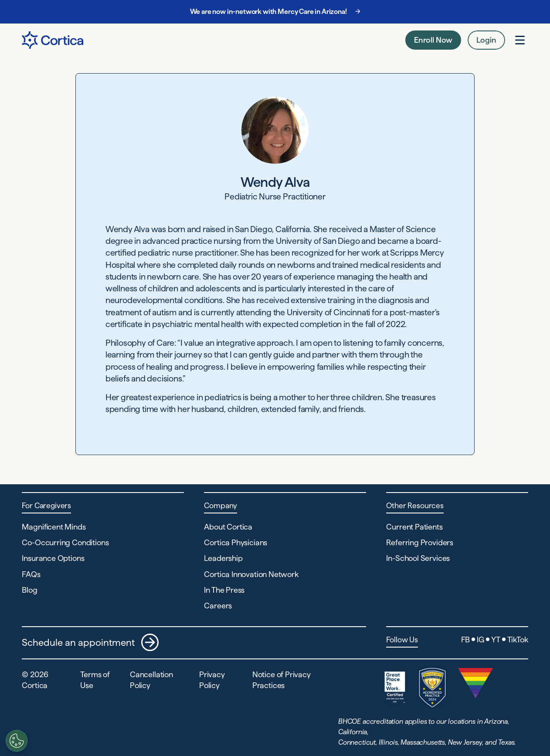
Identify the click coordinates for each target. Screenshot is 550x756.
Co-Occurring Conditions (65, 542)
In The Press (224, 590)
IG (480, 640)
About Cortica (228, 527)
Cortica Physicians (236, 542)
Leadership (223, 558)
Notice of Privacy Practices (282, 680)
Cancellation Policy (151, 680)
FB (466, 640)
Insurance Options (53, 558)
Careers (218, 606)
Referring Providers (420, 542)
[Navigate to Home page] (53, 40)
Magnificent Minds (54, 527)
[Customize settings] (16, 741)
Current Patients (414, 527)
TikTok (518, 640)
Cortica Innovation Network (251, 574)
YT (496, 640)
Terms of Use (95, 680)
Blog (29, 590)
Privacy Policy (212, 680)
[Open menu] (520, 40)
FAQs (31, 574)
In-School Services (418, 558)
